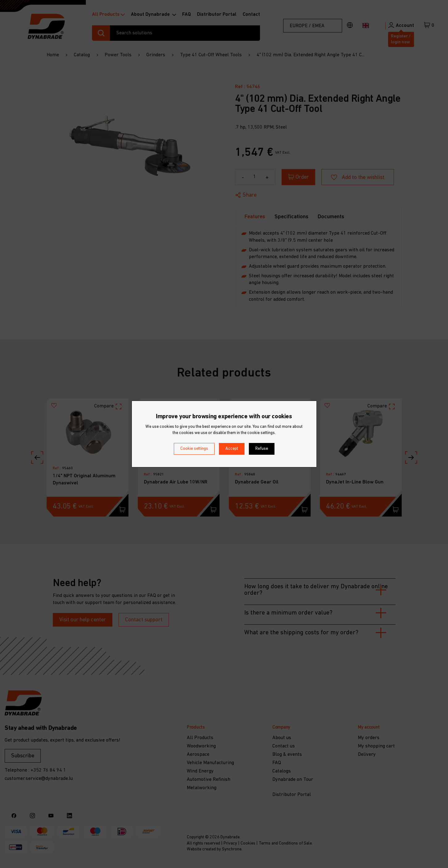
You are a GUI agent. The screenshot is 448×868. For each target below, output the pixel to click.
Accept (232, 449)
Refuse (262, 449)
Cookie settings (194, 449)
